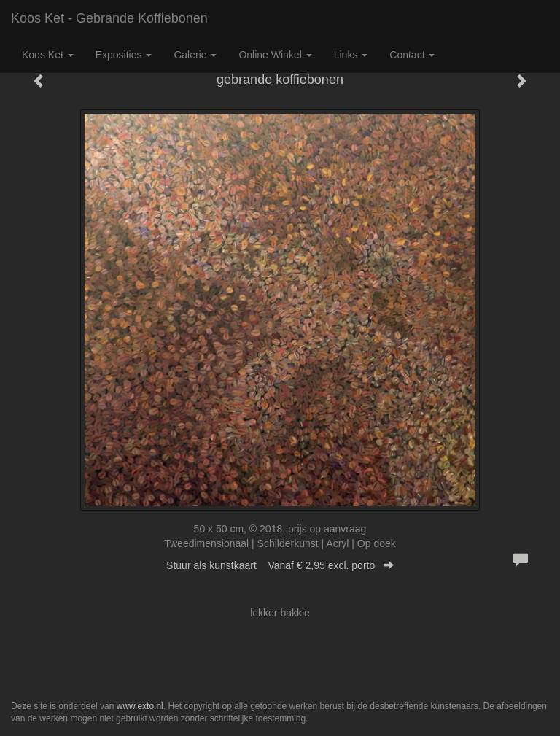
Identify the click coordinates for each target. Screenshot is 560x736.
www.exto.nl (140, 706)
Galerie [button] (195, 55)
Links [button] (351, 55)
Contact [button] (412, 55)
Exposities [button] (124, 55)
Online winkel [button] (275, 55)
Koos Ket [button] (48, 55)
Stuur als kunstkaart (280, 565)
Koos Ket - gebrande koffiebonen (109, 18)
